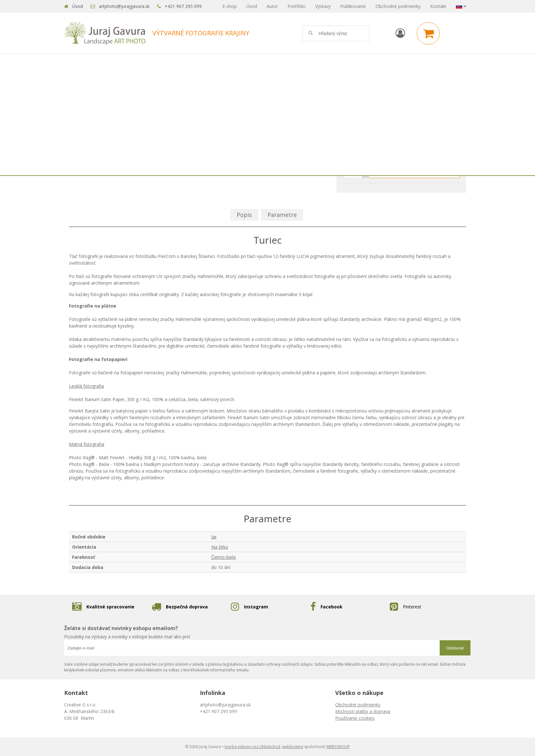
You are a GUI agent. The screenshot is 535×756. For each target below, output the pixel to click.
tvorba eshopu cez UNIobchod (252, 747)
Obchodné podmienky (398, 6)
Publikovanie (353, 6)
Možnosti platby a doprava (363, 711)
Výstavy (323, 6)
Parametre (282, 215)
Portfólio (297, 6)
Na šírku (220, 547)
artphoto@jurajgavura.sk (124, 6)
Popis (244, 215)
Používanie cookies (355, 718)
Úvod (78, 6)
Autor (272, 6)
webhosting (293, 747)
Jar (214, 537)
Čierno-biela (223, 557)
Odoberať (455, 648)
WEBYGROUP (338, 747)
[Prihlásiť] (400, 33)
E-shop (230, 6)
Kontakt (438, 6)
